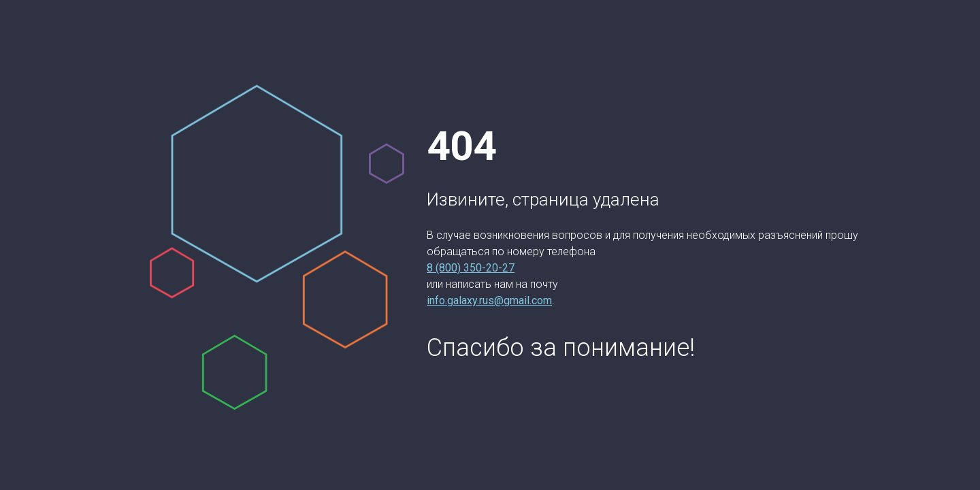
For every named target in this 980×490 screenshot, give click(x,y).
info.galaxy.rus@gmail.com (489, 300)
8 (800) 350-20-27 (471, 268)
